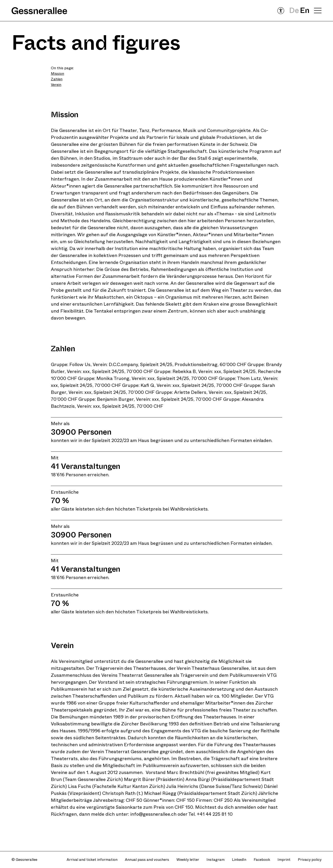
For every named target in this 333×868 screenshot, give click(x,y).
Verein (56, 85)
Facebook (262, 860)
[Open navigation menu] (318, 11)
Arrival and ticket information (92, 860)
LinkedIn (239, 860)
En (305, 11)
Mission (57, 74)
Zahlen (57, 79)
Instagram (216, 860)
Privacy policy (310, 860)
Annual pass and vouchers (147, 860)
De (294, 11)
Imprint (284, 860)
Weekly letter (188, 860)
